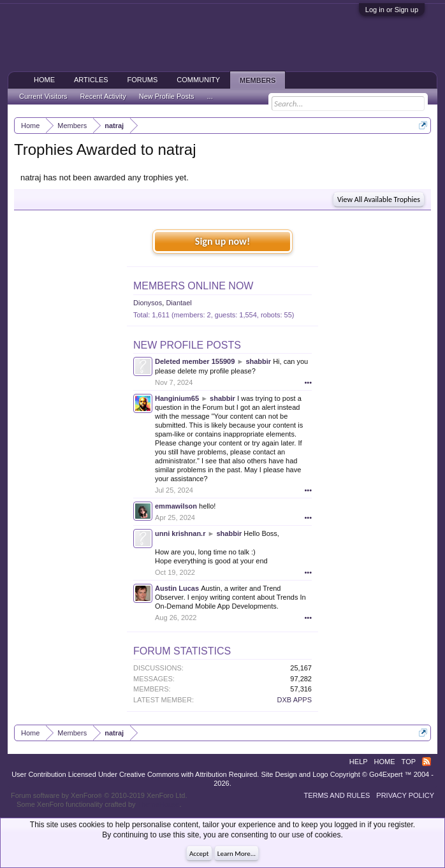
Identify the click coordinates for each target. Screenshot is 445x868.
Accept (199, 854)
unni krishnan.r (180, 533)
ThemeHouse (158, 804)
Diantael (179, 303)
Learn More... (237, 854)
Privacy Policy (405, 795)
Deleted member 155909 (195, 361)
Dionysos (148, 303)
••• (308, 382)
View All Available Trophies (379, 199)
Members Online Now (193, 286)
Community (198, 80)
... (210, 96)
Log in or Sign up (392, 10)
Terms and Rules (337, 795)
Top (409, 762)
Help (359, 762)
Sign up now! (222, 241)
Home (44, 80)
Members (258, 80)
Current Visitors (43, 96)
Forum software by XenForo (99, 795)
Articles (91, 80)
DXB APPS (295, 700)
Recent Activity (103, 96)
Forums (143, 80)
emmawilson (176, 506)
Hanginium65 (177, 398)
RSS (427, 762)
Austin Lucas (177, 588)
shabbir (258, 361)
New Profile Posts (187, 345)
